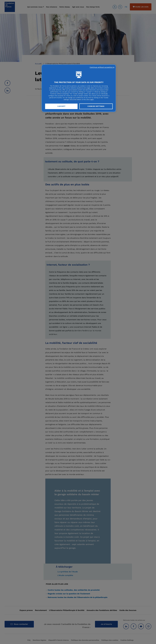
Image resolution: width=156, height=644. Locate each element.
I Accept (61, 106)
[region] (79, 88)
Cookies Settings (96, 106)
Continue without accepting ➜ (102, 67)
